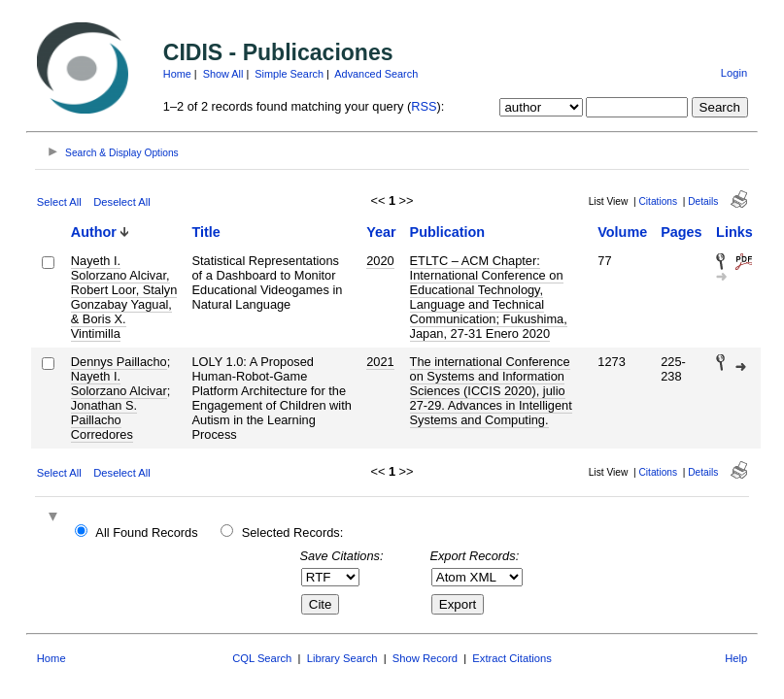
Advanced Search (376, 74)
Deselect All (121, 202)
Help (736, 658)
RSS (424, 106)
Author (94, 232)
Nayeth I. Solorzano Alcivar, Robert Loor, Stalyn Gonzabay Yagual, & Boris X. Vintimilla (124, 297)
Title (205, 232)
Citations (658, 201)
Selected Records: (293, 533)
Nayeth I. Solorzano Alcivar (119, 383)
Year (381, 232)
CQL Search (262, 658)
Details (703, 201)
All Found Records (146, 533)
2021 (380, 362)
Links (734, 232)
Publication (448, 232)
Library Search (342, 658)
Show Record (425, 658)
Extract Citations (511, 658)
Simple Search (289, 74)
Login (734, 73)
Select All (59, 202)
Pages (681, 232)
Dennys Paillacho (119, 362)
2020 (380, 261)
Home (177, 74)
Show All (223, 74)
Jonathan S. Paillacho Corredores (104, 420)
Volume (622, 232)
